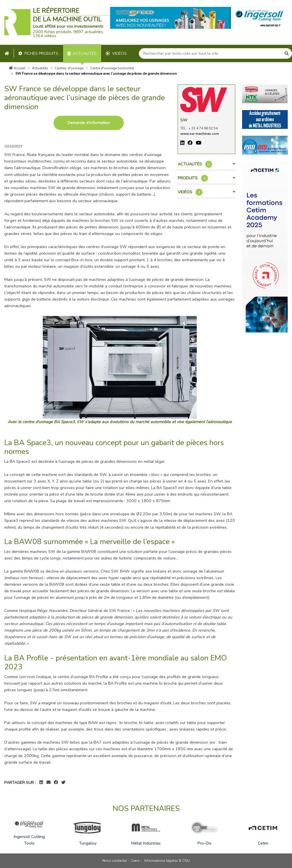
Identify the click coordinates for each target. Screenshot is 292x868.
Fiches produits (38, 53)
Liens (136, 861)
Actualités (82, 53)
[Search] (210, 53)
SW (184, 120)
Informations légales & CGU (167, 861)
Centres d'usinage (69, 68)
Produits (207, 178)
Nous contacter (115, 861)
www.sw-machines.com (200, 134)
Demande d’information (89, 123)
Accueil (17, 68)
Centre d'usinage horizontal (112, 68)
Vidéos (116, 53)
